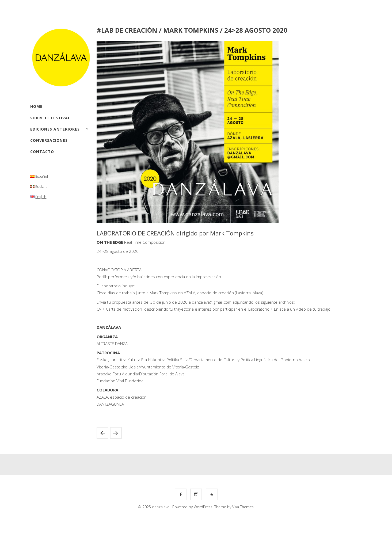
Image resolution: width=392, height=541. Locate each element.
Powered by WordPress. (193, 507)
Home (36, 106)
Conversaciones (49, 140)
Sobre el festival (50, 118)
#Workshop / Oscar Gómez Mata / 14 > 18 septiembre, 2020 (102, 433)
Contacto (42, 152)
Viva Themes (243, 507)
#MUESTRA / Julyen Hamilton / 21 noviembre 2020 (116, 433)
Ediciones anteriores (55, 129)
